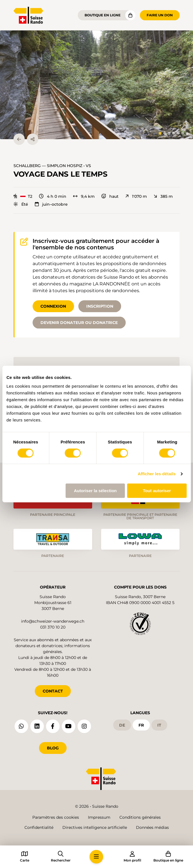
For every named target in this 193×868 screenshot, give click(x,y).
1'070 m (136, 196)
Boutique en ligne (103, 15)
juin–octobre (51, 204)
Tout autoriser (157, 491)
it (159, 725)
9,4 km (84, 196)
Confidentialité (39, 827)
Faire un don (160, 15)
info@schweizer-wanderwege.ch (53, 621)
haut (110, 196)
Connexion (53, 306)
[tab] (160, 133)
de (122, 725)
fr (141, 725)
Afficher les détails (157, 474)
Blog (53, 748)
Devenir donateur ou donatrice (79, 323)
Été (21, 204)
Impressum (99, 817)
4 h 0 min (53, 196)
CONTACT (53, 691)
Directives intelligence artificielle (95, 827)
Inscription (100, 306)
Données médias (152, 827)
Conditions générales (140, 817)
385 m (163, 196)
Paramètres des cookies (56, 817)
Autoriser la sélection (95, 491)
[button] (97, 85)
